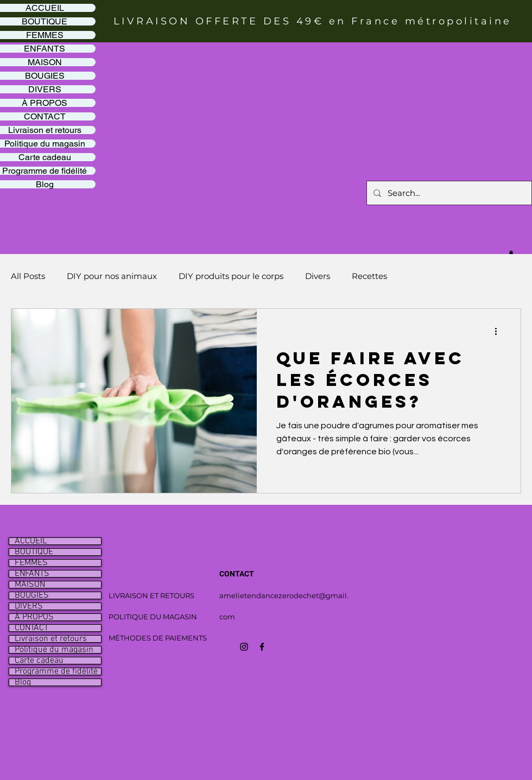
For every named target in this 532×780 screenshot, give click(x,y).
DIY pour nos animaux (112, 276)
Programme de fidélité (56, 671)
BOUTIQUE (34, 552)
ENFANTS (32, 574)
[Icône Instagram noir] (244, 647)
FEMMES (31, 563)
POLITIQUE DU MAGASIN (153, 617)
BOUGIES (32, 595)
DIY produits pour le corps (231, 276)
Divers (318, 276)
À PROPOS (34, 617)
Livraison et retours (51, 639)
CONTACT (31, 628)
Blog (23, 682)
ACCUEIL (31, 541)
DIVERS (29, 606)
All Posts (28, 276)
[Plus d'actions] (499, 331)
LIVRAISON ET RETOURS (151, 595)
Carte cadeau (39, 661)
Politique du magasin (54, 650)
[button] (511, 252)
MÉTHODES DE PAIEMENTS (158, 638)
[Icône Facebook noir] (262, 647)
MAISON (30, 585)
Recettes (369, 276)
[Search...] (448, 193)
